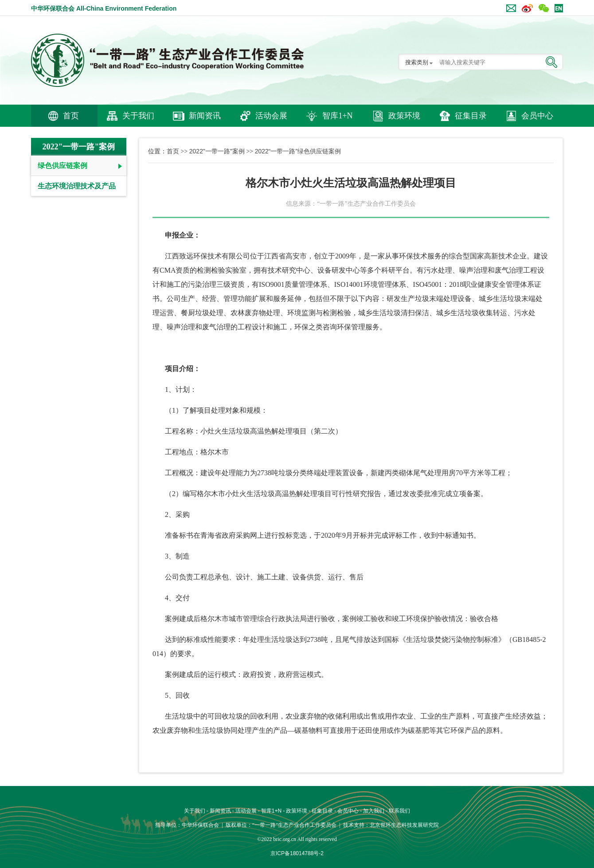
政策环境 (404, 116)
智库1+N (337, 116)
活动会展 (271, 116)
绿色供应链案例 (63, 166)
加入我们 (374, 811)
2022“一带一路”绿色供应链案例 (298, 151)
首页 (71, 116)
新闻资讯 (205, 116)
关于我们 (138, 116)
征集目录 (471, 116)
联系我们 (399, 811)
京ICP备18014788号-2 (297, 853)
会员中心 (537, 116)
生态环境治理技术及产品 (77, 186)
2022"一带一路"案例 (217, 151)
